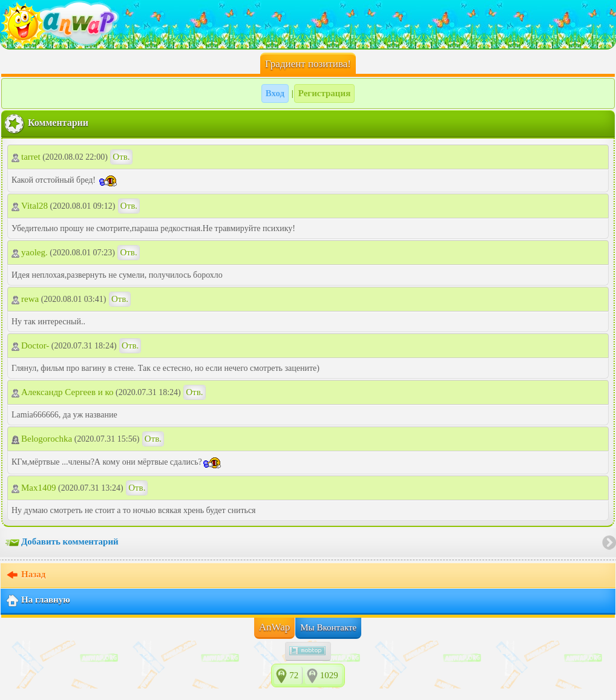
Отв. (121, 157)
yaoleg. (30, 252)
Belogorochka (42, 439)
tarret (26, 157)
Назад (25, 575)
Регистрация (325, 93)
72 (294, 675)
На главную (38, 601)
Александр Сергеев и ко (63, 392)
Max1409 (34, 488)
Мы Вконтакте (328, 627)
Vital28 (30, 206)
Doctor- (30, 345)
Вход (275, 93)
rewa (25, 299)
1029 (329, 675)
